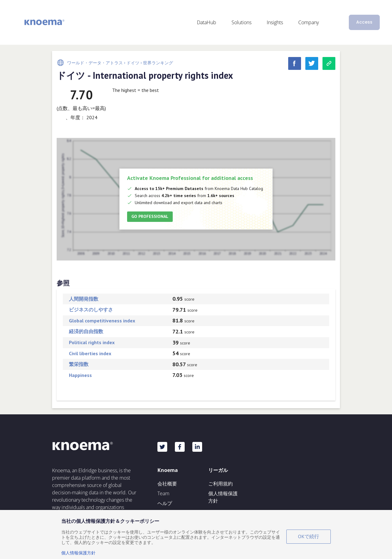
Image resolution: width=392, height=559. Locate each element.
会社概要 (167, 484)
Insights (275, 22)
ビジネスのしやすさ (91, 310)
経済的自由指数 (86, 331)
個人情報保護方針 (223, 497)
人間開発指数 (84, 299)
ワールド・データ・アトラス (95, 63)
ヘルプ (165, 503)
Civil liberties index (90, 353)
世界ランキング (158, 63)
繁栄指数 (79, 364)
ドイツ (133, 63)
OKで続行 (309, 536)
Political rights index (92, 342)
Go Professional (150, 216)
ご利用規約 (221, 484)
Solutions (241, 22)
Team (163, 493)
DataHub (207, 22)
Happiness (80, 375)
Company (309, 22)
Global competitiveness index (102, 321)
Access (364, 22)
